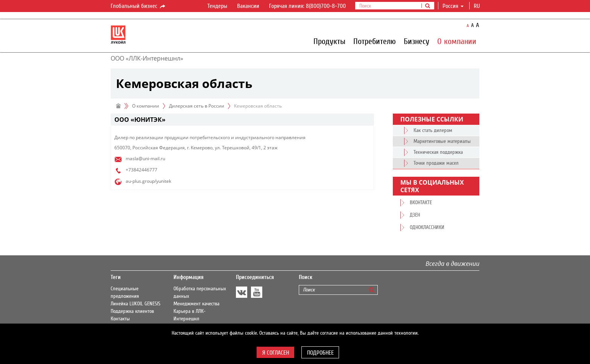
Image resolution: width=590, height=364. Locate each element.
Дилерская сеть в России (197, 106)
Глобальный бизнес (138, 6)
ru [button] (477, 6)
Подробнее (320, 353)
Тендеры (217, 6)
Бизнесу (417, 41)
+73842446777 (141, 170)
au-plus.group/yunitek (148, 181)
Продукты (329, 41)
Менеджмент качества (196, 304)
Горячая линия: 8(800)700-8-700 (307, 6)
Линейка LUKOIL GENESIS (135, 304)
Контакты (120, 319)
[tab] (242, 120)
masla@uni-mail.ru (145, 158)
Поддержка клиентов (132, 311)
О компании (457, 41)
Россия (453, 6)
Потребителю (375, 41)
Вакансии (248, 6)
